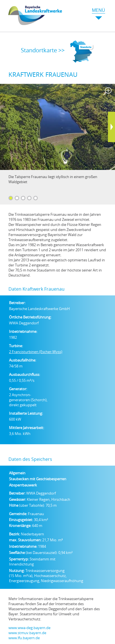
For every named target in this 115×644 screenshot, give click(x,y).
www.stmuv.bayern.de (27, 633)
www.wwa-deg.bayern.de (29, 628)
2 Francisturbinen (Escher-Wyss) (36, 352)
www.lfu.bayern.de (24, 638)
